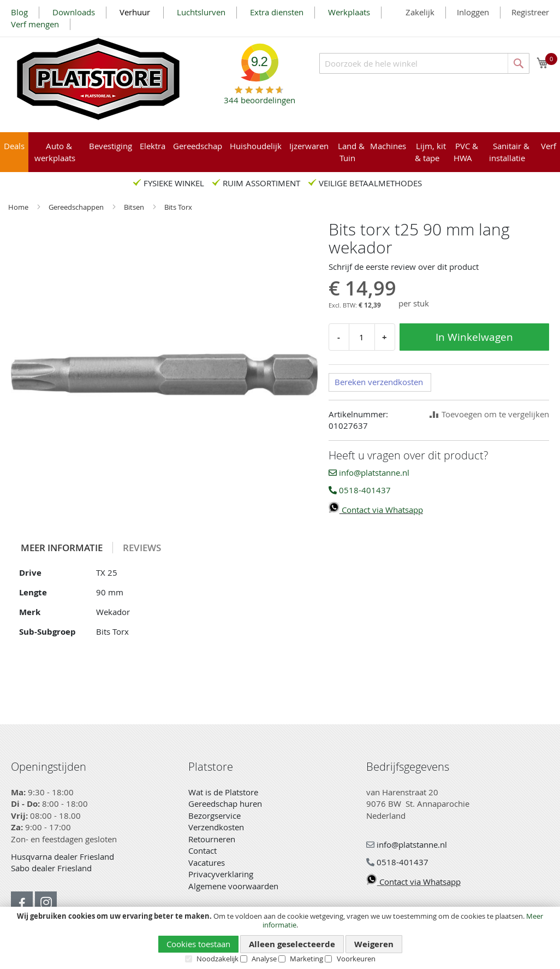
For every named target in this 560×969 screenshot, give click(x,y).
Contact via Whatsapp (376, 510)
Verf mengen (35, 24)
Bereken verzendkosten (379, 382)
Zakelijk (420, 12)
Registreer (530, 12)
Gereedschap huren (225, 803)
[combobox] (424, 63)
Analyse (264, 959)
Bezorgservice (215, 816)
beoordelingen (260, 96)
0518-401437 (360, 490)
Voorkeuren (356, 959)
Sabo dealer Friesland (51, 868)
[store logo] (98, 79)
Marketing (306, 959)
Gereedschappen (77, 207)
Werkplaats (349, 12)
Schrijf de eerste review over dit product (404, 267)
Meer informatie (62, 548)
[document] (280, 938)
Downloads (74, 12)
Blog (19, 12)
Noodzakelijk (218, 959)
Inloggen (473, 12)
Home (19, 207)
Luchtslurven (201, 12)
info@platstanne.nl (369, 472)
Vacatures (207, 862)
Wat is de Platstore (223, 792)
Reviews (142, 548)
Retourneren (212, 839)
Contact (202, 850)
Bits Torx (178, 207)
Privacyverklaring (221, 874)
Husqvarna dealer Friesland (62, 856)
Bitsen (135, 207)
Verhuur (136, 12)
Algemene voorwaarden (233, 886)
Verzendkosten (216, 827)
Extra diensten (277, 12)
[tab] (62, 548)
